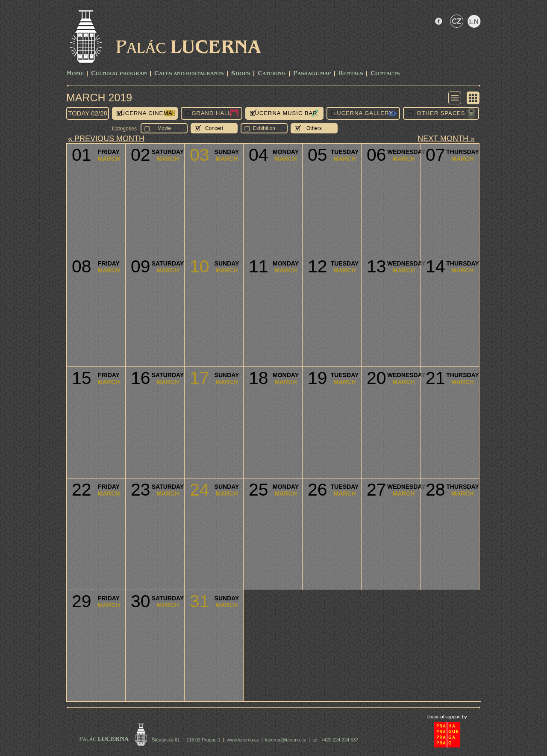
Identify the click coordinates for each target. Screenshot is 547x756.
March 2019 (99, 97)
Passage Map (312, 74)
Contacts (385, 74)
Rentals (351, 74)
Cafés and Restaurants (189, 74)
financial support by (447, 717)
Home (75, 74)
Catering (272, 74)
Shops (241, 74)
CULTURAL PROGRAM (119, 74)
